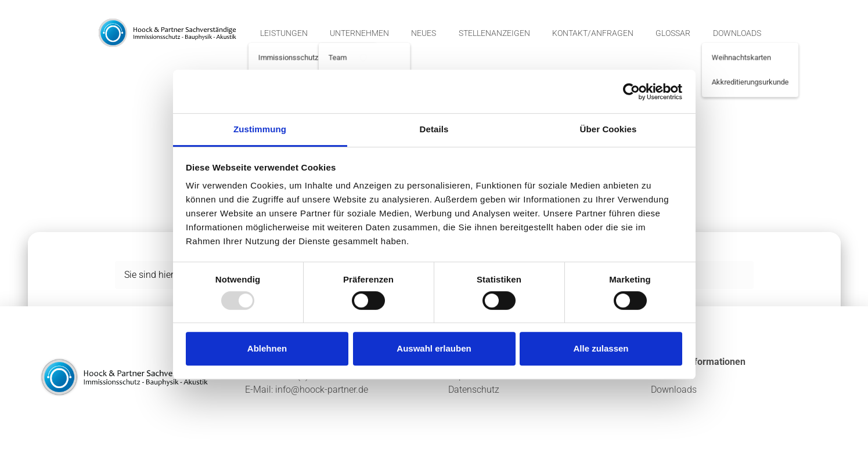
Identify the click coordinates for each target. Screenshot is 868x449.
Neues (424, 33)
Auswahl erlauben (434, 348)
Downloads (737, 33)
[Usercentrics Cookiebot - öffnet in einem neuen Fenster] (631, 92)
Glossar (673, 33)
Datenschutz (474, 390)
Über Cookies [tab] (608, 129)
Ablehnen (267, 348)
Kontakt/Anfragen (593, 33)
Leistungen (284, 33)
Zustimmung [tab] (260, 129)
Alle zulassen (601, 348)
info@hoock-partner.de (322, 390)
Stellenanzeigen (494, 33)
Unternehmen (359, 33)
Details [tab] (434, 129)
